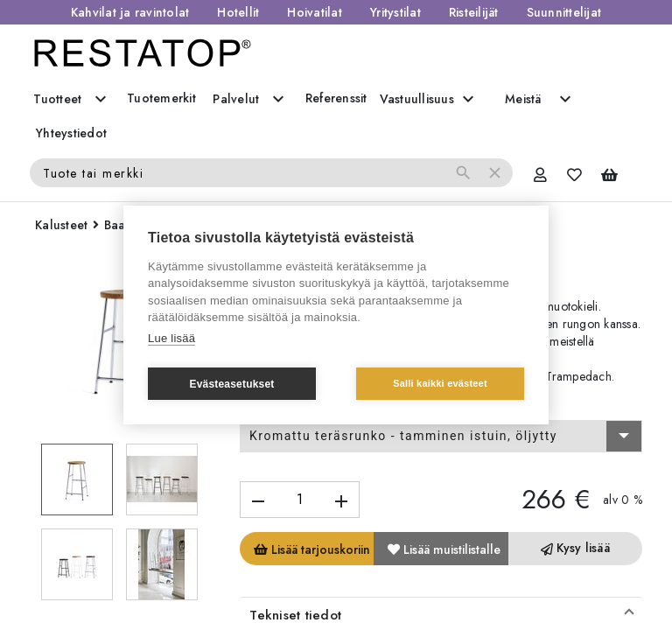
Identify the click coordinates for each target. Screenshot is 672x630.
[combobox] (441, 437)
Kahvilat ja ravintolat (130, 12)
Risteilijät (474, 12)
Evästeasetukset (231, 384)
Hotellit (238, 12)
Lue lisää (171, 338)
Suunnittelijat (564, 12)
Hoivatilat (315, 12)
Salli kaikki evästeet (440, 383)
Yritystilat (395, 12)
